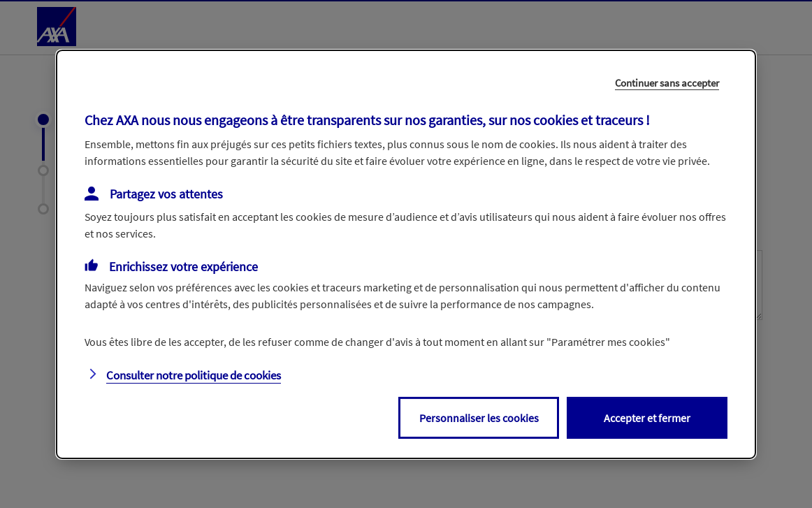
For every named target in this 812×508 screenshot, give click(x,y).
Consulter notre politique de (194, 375)
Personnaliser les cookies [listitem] (479, 418)
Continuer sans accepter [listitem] (667, 82)
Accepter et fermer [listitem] (647, 418)
